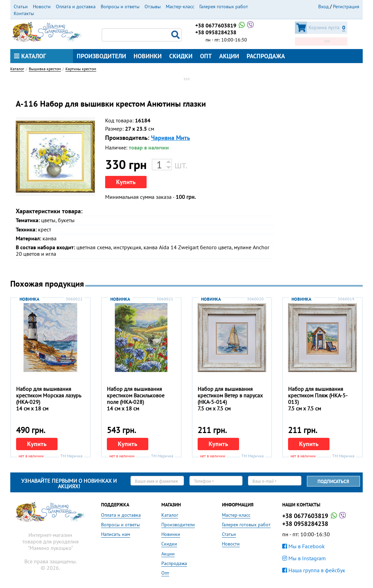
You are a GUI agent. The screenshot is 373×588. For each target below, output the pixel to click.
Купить (126, 182)
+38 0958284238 (216, 32)
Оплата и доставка (76, 7)
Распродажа (266, 56)
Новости (42, 7)
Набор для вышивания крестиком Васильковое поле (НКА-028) (136, 395)
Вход (324, 7)
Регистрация (346, 7)
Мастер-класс (180, 7)
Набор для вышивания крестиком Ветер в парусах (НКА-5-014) (230, 395)
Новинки (148, 56)
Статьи (21, 7)
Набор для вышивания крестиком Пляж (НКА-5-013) (318, 395)
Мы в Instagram (304, 558)
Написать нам (116, 534)
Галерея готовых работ (224, 7)
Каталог (30, 56)
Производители (101, 56)
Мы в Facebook (303, 546)
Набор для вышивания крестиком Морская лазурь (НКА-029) (48, 395)
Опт (206, 56)
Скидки (181, 56)
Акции (229, 56)
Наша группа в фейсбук (314, 570)
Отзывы (153, 7)
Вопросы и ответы (120, 7)
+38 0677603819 (225, 25)
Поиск (176, 35)
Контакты (24, 13)
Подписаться (333, 481)
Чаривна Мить (171, 138)
